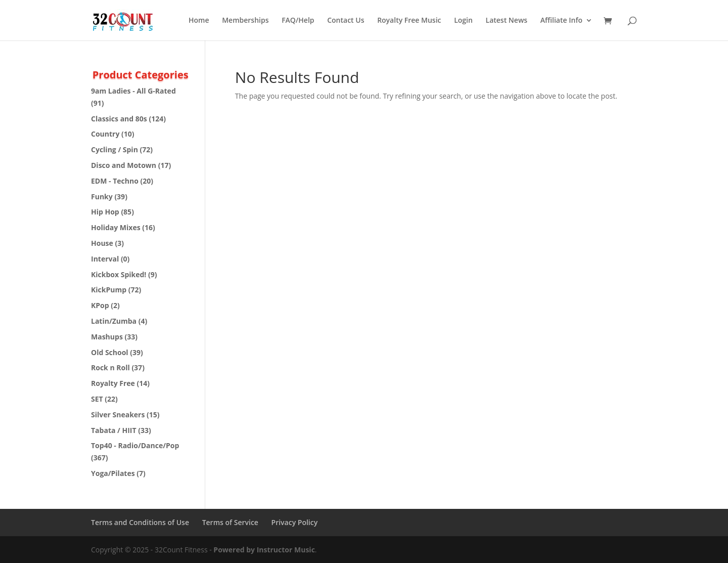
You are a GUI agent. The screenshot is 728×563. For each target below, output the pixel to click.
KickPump (109, 290)
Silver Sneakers (118, 415)
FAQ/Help (298, 21)
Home (199, 21)
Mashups (107, 337)
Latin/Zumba (114, 321)
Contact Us (346, 21)
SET (97, 399)
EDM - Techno (115, 181)
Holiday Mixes (116, 227)
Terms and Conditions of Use (140, 522)
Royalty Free (113, 383)
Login (463, 21)
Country (105, 134)
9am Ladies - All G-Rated (133, 91)
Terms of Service (230, 522)
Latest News (507, 21)
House (102, 243)
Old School (110, 352)
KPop (100, 305)
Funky (102, 197)
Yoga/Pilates (113, 473)
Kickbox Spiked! (119, 274)
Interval (105, 259)
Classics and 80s (119, 119)
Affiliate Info (561, 21)
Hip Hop (105, 212)
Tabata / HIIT (114, 430)
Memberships (245, 21)
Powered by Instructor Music (264, 550)
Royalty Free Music (409, 21)
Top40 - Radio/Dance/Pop (135, 445)
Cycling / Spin (115, 149)
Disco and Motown (124, 165)
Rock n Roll (110, 367)
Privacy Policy (295, 522)
